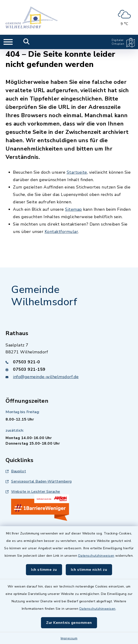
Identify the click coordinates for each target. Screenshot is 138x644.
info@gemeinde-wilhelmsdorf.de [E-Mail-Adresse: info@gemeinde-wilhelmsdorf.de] (46, 377)
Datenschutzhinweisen (96, 556)
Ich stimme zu (44, 570)
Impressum (69, 638)
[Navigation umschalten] (8, 42)
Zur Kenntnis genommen (69, 623)
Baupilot (16, 471)
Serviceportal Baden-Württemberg (39, 481)
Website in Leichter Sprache (33, 492)
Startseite (77, 172)
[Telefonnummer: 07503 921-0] (69, 362)
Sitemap (74, 209)
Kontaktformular (61, 232)
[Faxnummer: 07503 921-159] (69, 369)
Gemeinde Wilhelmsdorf (44, 296)
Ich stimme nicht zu (89, 570)
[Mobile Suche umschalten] (27, 42)
